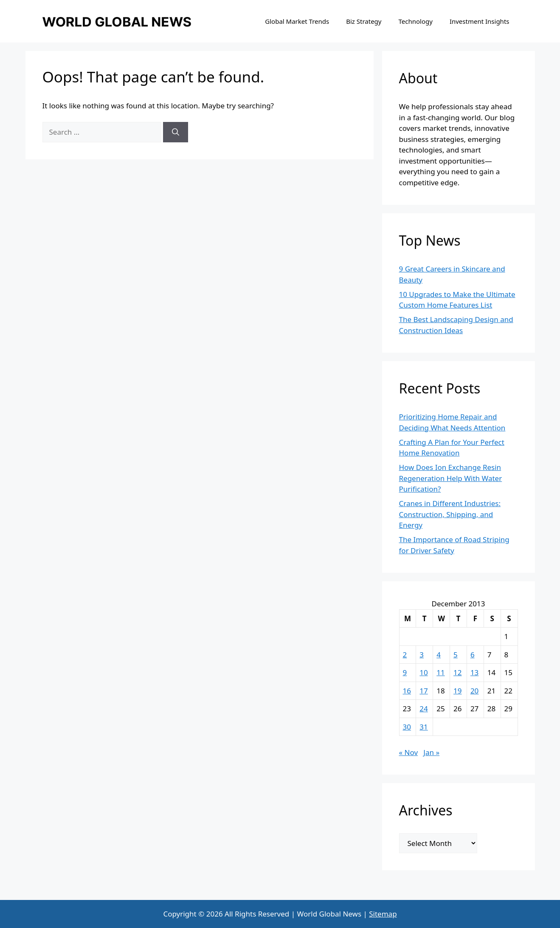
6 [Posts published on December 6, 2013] (473, 655)
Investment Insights (480, 21)
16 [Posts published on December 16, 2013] (407, 691)
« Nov (409, 752)
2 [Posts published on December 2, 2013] (405, 655)
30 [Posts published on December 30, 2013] (407, 727)
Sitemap (383, 914)
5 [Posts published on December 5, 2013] (456, 655)
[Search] (176, 132)
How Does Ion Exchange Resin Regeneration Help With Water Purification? (451, 478)
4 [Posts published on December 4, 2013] (439, 655)
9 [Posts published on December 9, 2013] (405, 672)
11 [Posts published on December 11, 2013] (440, 672)
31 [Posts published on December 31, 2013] (424, 727)
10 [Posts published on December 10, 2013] (424, 672)
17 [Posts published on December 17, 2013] (424, 691)
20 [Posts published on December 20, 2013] (474, 691)
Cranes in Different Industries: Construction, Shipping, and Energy (450, 514)
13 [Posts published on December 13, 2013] (474, 672)
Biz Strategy (364, 21)
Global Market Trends (297, 21)
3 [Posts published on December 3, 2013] (422, 655)
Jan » (431, 752)
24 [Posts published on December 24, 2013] (424, 709)
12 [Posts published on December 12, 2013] (457, 672)
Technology (415, 21)
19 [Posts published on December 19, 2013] (457, 691)
